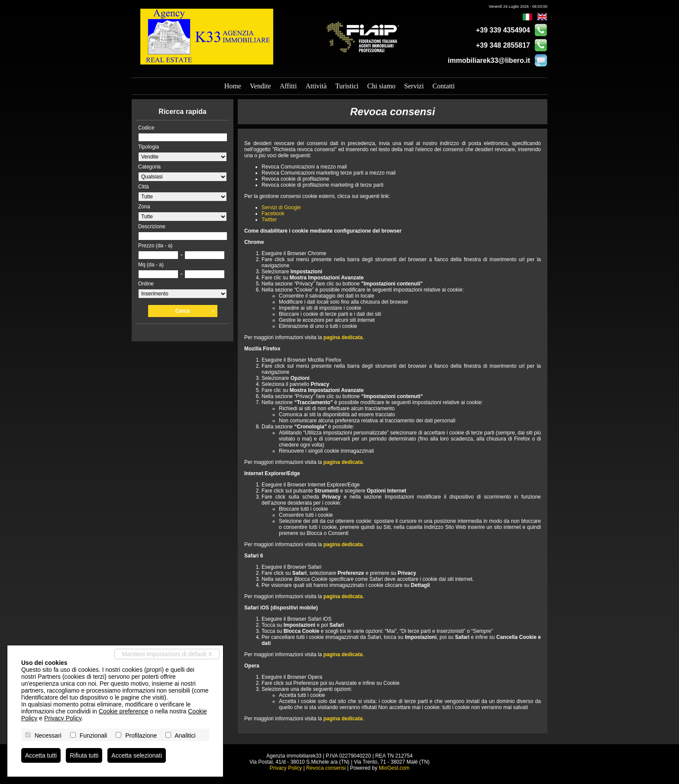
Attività (316, 86)
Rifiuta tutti (84, 755)
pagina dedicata (343, 337)
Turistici (347, 86)
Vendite (260, 86)
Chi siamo (381, 86)
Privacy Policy (286, 768)
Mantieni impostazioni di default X (167, 654)
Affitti (288, 86)
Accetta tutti (41, 755)
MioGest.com (394, 768)
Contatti (444, 86)
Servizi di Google (281, 207)
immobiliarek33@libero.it (489, 60)
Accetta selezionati (137, 755)
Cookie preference (123, 711)
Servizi (414, 86)
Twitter (269, 220)
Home (233, 86)
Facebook (273, 214)
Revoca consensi (326, 768)
